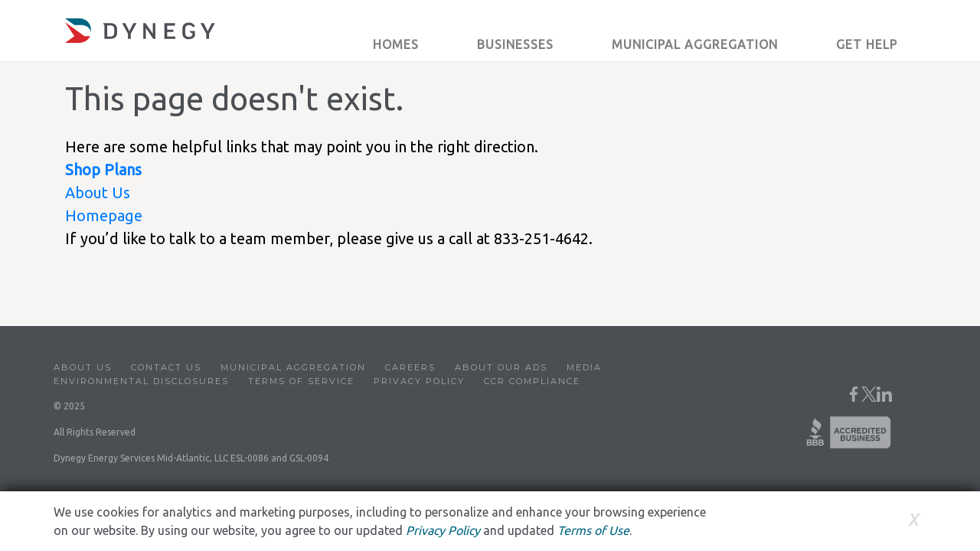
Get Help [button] (867, 44)
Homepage (104, 215)
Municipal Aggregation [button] (695, 44)
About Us (98, 192)
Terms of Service (301, 381)
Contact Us (166, 367)
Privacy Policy (419, 381)
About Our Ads (501, 367)
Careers (410, 367)
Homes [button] (396, 44)
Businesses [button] (515, 44)
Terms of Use (593, 530)
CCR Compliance (532, 381)
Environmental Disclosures (141, 381)
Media (584, 367)
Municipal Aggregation (293, 367)
